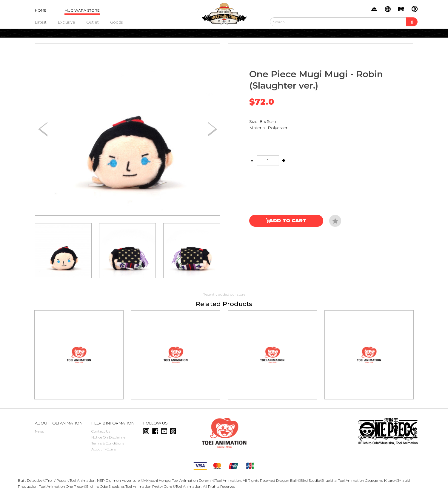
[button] (212, 129)
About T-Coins (104, 449)
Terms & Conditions (108, 443)
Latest (41, 22)
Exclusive (67, 22)
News (39, 431)
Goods (116, 22)
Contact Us (101, 431)
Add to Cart (288, 221)
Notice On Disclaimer (109, 437)
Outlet (93, 22)
